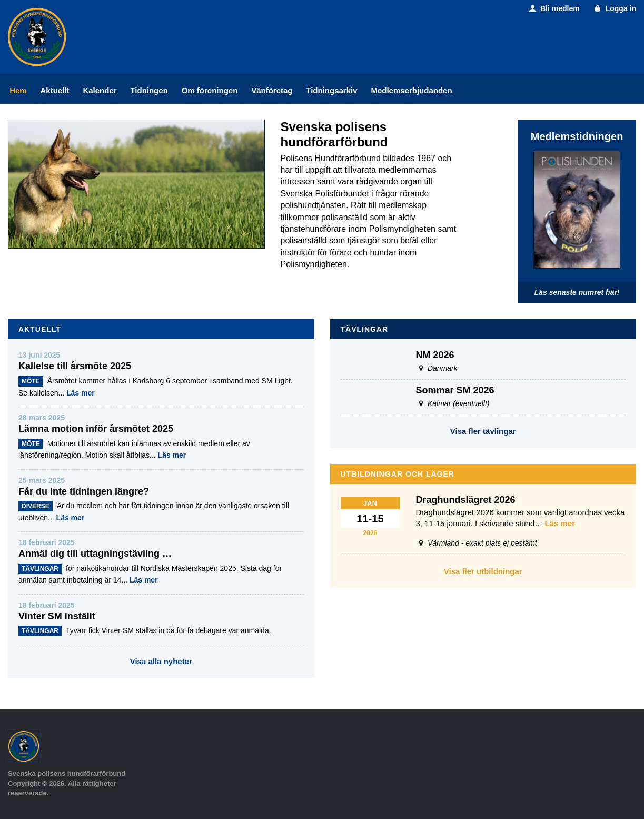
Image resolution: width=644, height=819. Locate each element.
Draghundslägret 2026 (465, 500)
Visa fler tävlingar (483, 431)
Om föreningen (210, 90)
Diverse (36, 506)
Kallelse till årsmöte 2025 (75, 366)
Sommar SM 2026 (455, 390)
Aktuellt (55, 90)
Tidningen (149, 90)
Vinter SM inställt (57, 616)
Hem (18, 90)
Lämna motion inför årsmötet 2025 (96, 429)
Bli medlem (553, 8)
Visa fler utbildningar (483, 571)
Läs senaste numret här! (577, 292)
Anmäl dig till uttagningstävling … (95, 554)
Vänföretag (272, 90)
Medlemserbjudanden (411, 90)
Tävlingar (40, 569)
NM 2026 (435, 355)
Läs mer (81, 393)
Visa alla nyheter (161, 661)
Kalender (100, 90)
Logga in (614, 8)
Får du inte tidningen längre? (84, 491)
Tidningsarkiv (331, 90)
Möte (31, 381)
